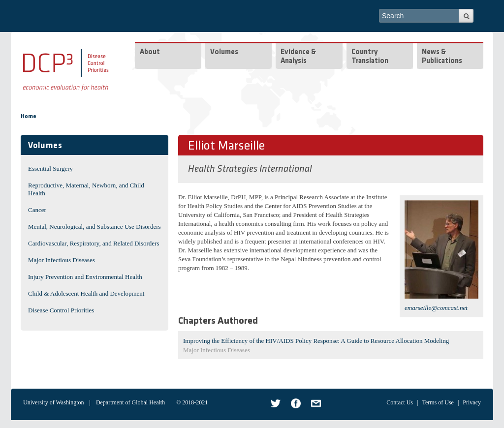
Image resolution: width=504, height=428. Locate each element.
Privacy (472, 402)
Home (29, 117)
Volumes (224, 52)
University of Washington (53, 402)
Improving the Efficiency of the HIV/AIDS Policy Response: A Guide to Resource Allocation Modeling (316, 341)
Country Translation (370, 57)
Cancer (37, 210)
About (150, 52)
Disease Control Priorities (61, 310)
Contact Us (400, 402)
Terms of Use (438, 402)
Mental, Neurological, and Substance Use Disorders (94, 227)
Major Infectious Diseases (62, 260)
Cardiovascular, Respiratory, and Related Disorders (94, 243)
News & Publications (442, 57)
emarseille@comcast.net (436, 308)
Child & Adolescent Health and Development (86, 293)
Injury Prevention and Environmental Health (85, 277)
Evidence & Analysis (298, 57)
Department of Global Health (130, 402)
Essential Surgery (50, 168)
